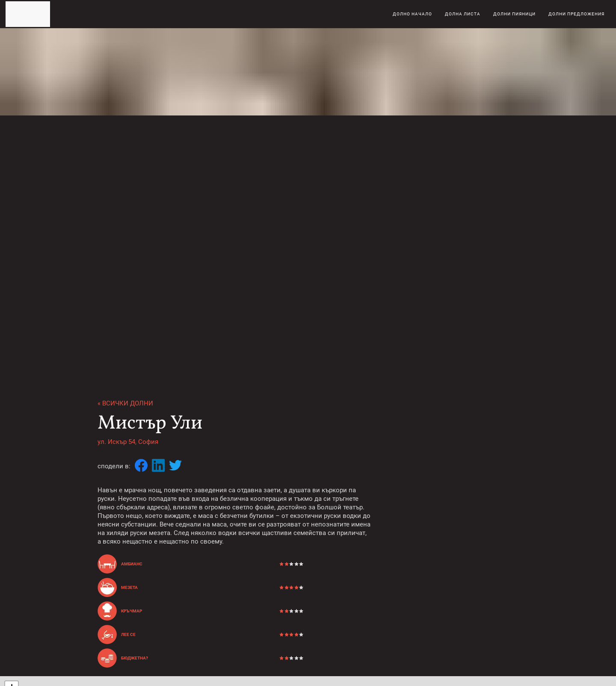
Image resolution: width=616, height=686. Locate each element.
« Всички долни (125, 403)
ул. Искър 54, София (128, 442)
